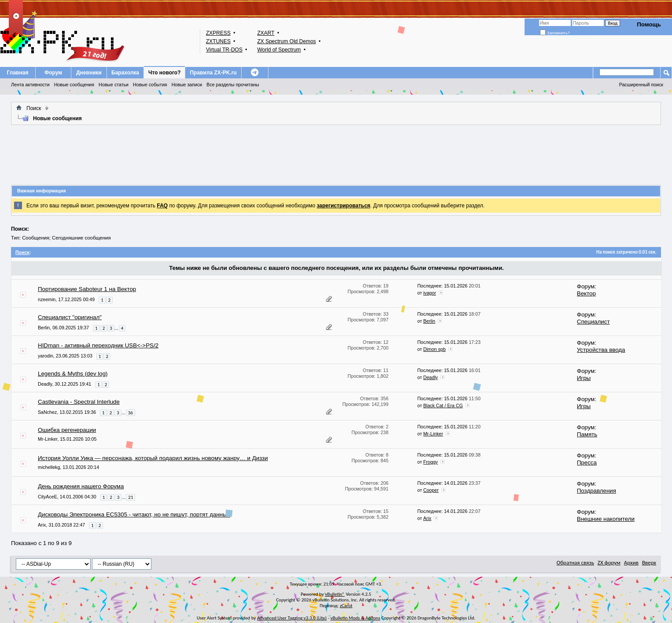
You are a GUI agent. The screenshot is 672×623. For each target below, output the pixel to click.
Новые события (150, 85)
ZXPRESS (218, 33)
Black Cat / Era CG (443, 406)
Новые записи (187, 85)
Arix (42, 525)
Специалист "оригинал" (70, 317)
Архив (631, 562)
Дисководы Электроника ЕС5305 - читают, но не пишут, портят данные (134, 514)
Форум (53, 73)
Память (587, 434)
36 (130, 413)
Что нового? (164, 73)
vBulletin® (335, 594)
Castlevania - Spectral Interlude (79, 402)
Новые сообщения (74, 85)
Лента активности (30, 85)
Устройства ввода (601, 350)
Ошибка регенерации (67, 430)
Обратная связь (575, 562)
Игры (584, 378)
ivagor (430, 293)
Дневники (89, 73)
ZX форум (609, 562)
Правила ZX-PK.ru (213, 73)
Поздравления (597, 491)
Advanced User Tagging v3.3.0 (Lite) (292, 618)
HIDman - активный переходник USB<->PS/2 (98, 345)
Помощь (649, 24)
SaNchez (47, 412)
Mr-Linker (48, 439)
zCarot (346, 606)
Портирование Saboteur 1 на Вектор (87, 289)
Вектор (586, 293)
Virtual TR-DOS (224, 50)
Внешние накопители (606, 519)
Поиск (34, 108)
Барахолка (125, 73)
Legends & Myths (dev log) (73, 374)
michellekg (49, 467)
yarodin (46, 356)
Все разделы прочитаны (233, 85)
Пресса (587, 463)
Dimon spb (435, 349)
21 (130, 497)
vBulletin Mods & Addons (355, 618)
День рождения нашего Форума (81, 486)
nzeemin (47, 299)
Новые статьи (114, 85)
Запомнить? (555, 33)
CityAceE (48, 497)
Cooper (431, 490)
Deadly (45, 384)
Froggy (431, 462)
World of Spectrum (279, 50)
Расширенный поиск (641, 85)
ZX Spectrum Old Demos (286, 41)
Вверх (649, 562)
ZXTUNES (218, 41)
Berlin (44, 328)
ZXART (266, 33)
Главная (18, 73)
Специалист (593, 322)
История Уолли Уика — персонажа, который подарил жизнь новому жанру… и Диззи (153, 458)
